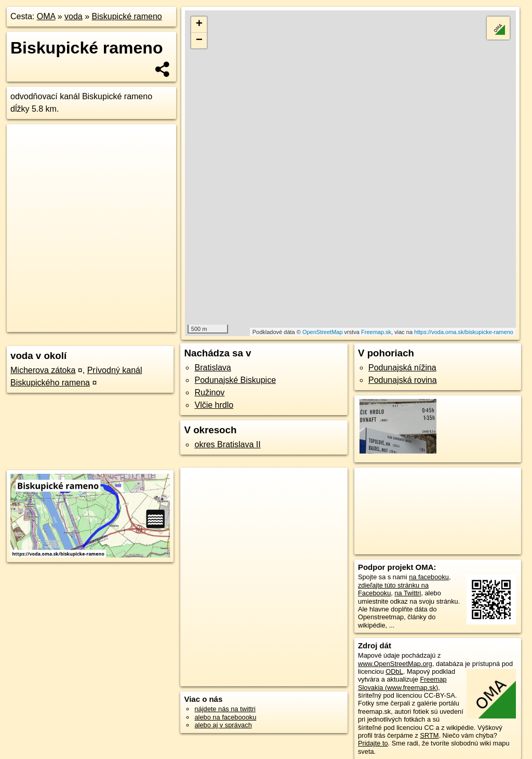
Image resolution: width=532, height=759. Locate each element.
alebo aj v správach (223, 725)
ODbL (394, 671)
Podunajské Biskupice (235, 380)
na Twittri (408, 593)
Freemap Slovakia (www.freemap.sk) (402, 683)
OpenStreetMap (323, 332)
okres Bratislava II (227, 444)
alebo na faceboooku (225, 717)
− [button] (199, 41)
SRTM (429, 735)
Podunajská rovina (403, 380)
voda (74, 16)
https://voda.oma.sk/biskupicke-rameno (464, 332)
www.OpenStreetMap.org (395, 664)
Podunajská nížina (402, 368)
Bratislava (212, 368)
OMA (46, 16)
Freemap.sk (376, 332)
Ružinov (209, 392)
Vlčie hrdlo (214, 405)
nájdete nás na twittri (225, 709)
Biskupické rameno (127, 16)
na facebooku (429, 577)
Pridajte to (373, 743)
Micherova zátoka (43, 370)
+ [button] (199, 24)
